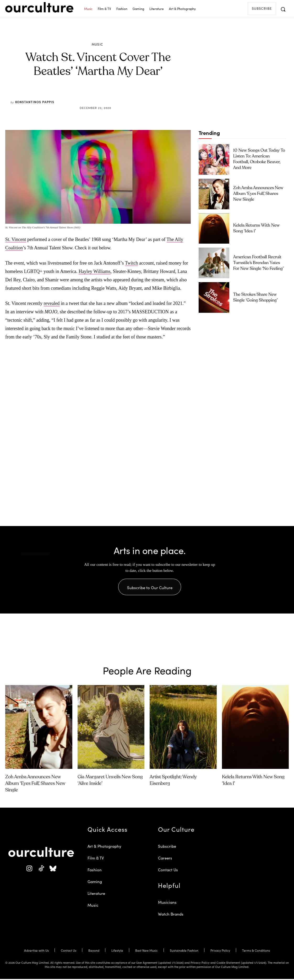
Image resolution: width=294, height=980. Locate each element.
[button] (283, 9)
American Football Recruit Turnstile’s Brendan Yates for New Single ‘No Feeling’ (257, 263)
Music (97, 44)
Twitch (132, 263)
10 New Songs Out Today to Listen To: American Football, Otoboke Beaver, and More (256, 159)
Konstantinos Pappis (35, 102)
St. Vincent (16, 239)
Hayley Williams (94, 271)
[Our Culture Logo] (39, 7)
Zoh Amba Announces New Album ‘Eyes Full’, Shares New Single (257, 194)
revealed (52, 303)
